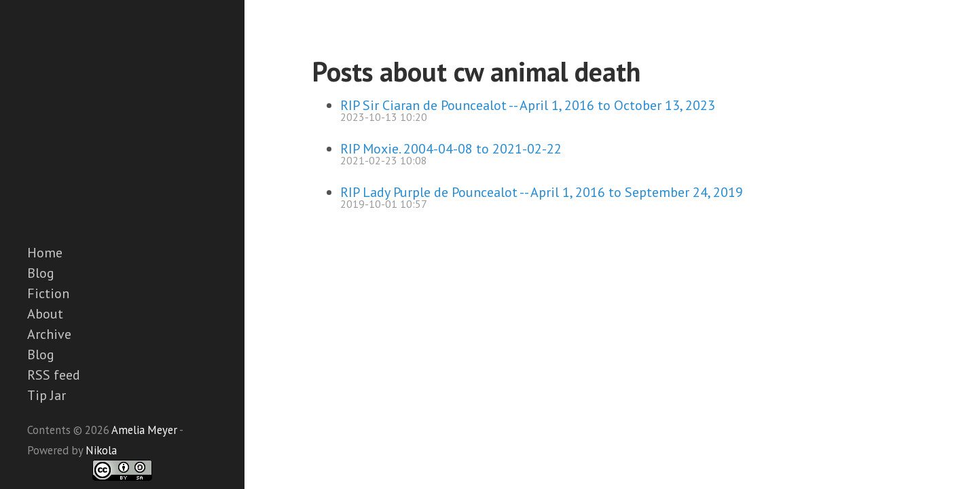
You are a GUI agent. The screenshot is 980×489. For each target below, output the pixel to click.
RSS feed (54, 375)
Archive (49, 334)
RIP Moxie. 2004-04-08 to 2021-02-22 (451, 149)
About (45, 314)
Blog (41, 273)
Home (45, 253)
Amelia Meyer (144, 430)
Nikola (101, 450)
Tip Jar (47, 395)
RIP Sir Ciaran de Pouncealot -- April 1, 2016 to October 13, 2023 (528, 105)
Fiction (48, 293)
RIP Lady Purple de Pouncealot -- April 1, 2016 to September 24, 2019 (542, 192)
